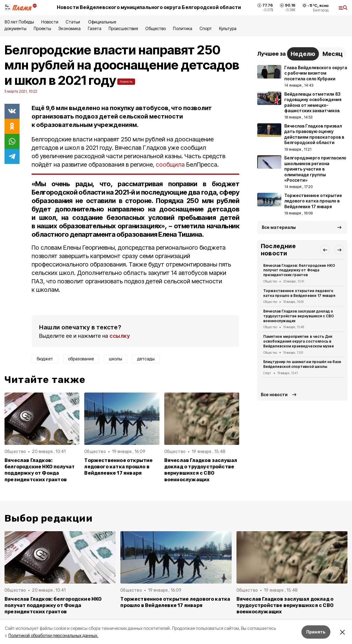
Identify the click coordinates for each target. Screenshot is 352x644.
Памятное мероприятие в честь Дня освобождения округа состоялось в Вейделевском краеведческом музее (299, 341)
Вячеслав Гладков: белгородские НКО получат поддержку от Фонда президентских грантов (40, 470)
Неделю (303, 54)
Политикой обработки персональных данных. (53, 635)
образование (81, 359)
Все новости (274, 394)
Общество (156, 28)
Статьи (73, 22)
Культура (228, 28)
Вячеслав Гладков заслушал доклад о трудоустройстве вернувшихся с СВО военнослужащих (201, 470)
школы (116, 359)
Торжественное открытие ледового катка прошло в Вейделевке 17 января (118, 467)
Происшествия (123, 28)
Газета (95, 28)
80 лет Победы (19, 22)
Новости (50, 22)
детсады (146, 359)
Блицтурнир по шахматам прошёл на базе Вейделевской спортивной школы (302, 364)
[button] (325, 250)
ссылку (120, 336)
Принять (316, 632)
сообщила (170, 165)
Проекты (42, 28)
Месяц (333, 54)
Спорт (206, 28)
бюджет (45, 359)
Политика (182, 28)
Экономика (69, 28)
